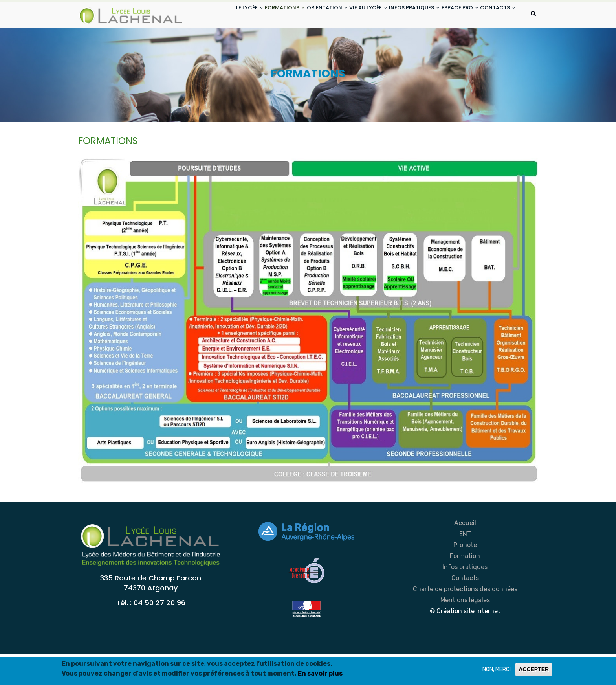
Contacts (465, 609)
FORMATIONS (254, 15)
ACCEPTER (534, 669)
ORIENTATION (302, 15)
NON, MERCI (497, 669)
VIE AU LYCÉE (349, 15)
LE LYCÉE (213, 15)
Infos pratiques (465, 598)
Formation (465, 587)
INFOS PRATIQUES (401, 15)
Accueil (465, 554)
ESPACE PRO (452, 15)
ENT (465, 565)
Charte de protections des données (465, 620)
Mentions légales (465, 631)
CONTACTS (217, 45)
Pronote (465, 576)
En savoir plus (320, 673)
